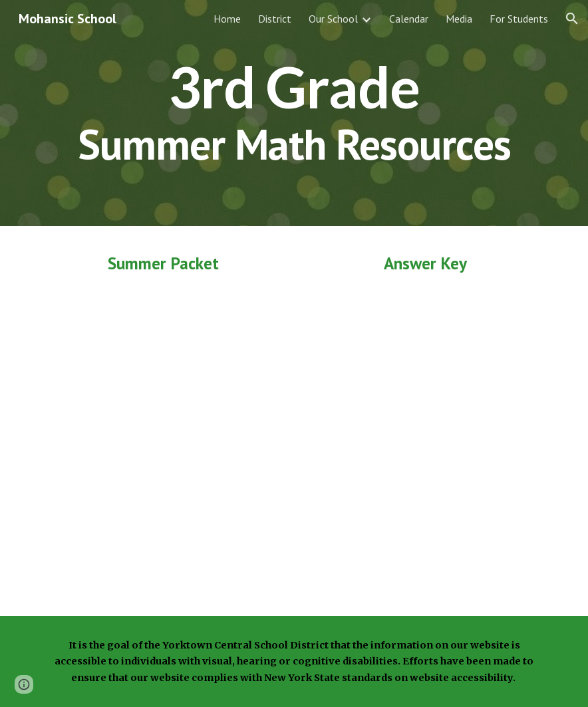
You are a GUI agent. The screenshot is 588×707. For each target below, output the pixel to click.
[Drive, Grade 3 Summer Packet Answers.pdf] (425, 441)
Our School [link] (333, 19)
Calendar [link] (409, 19)
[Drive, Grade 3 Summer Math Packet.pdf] (163, 442)
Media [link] (459, 19)
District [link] (275, 19)
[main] (294, 113)
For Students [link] (519, 19)
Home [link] (227, 19)
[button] (572, 19)
